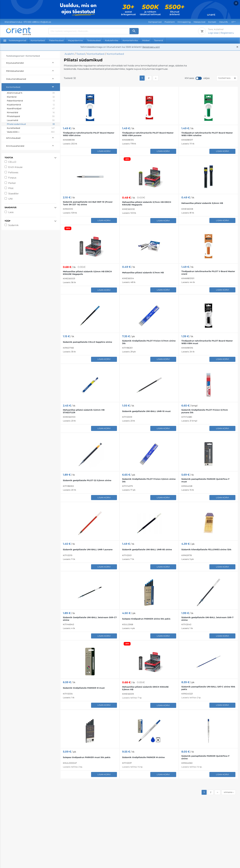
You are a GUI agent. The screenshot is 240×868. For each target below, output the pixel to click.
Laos (11, 212)
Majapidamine (75, 40)
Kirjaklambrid (31, 105)
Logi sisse (213, 33)
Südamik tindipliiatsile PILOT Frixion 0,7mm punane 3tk (205, 411)
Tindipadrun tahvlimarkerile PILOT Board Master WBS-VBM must (207, 342)
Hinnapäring (184, 22)
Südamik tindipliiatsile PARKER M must (84, 688)
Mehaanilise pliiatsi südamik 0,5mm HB (202, 203)
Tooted (81, 54)
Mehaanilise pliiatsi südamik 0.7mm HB (143, 273)
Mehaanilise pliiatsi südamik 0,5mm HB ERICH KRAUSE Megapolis (87, 273)
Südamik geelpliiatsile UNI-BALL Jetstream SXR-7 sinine (207, 619)
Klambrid (31, 97)
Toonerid (158, 40)
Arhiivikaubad (33, 138)
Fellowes (13, 172)
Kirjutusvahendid (33, 62)
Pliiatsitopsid (31, 116)
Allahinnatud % (31, 93)
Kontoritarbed (38, 40)
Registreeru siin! (151, 47)
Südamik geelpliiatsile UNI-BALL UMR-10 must (146, 411)
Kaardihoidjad (31, 109)
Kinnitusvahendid (33, 146)
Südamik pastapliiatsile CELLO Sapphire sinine (87, 342)
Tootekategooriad (15, 40)
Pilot (11, 188)
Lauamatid (31, 120)
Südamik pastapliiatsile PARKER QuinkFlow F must (205, 480)
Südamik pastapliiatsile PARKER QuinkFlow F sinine (205, 757)
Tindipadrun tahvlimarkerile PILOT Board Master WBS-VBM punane (148, 134)
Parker (12, 183)
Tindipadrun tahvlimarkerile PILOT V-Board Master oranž (208, 273)
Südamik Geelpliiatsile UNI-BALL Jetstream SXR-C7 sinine (90, 619)
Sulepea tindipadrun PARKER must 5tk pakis (87, 757)
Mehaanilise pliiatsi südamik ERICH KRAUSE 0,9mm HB (145, 688)
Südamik (13, 225)
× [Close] (236, 3)
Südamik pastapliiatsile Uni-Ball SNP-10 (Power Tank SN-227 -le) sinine (88, 203)
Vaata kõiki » (31, 132)
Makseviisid (199, 22)
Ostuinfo (223, 22)
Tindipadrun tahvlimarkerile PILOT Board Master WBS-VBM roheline (207, 134)
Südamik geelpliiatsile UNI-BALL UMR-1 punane (88, 549)
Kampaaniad (155, 22)
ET (233, 22)
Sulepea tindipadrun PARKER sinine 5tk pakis (146, 619)
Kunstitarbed (31, 128)
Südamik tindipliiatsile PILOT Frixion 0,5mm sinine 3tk (149, 480)
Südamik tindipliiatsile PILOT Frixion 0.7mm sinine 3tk (149, 342)
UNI (10, 199)
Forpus (12, 178)
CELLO (12, 162)
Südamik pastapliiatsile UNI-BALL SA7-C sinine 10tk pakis (208, 688)
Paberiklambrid (31, 101)
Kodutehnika (112, 40)
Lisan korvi (104, 151)
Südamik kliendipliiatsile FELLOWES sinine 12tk (206, 549)
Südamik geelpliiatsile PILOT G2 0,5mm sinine (87, 480)
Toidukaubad (94, 40)
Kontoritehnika (130, 40)
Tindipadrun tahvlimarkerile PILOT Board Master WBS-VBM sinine (89, 134)
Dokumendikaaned (33, 79)
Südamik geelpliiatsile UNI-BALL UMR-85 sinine (147, 549)
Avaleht (69, 54)
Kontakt (212, 22)
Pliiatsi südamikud (31, 124)
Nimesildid (31, 113)
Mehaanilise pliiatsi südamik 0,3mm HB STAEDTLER (84, 411)
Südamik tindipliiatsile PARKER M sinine (143, 757)
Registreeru (227, 33)
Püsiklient (170, 22)
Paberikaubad (56, 40)
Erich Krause (15, 167)
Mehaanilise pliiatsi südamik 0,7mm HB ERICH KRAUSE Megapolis (147, 203)
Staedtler (13, 194)
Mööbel (146, 40)
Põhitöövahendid (33, 71)
